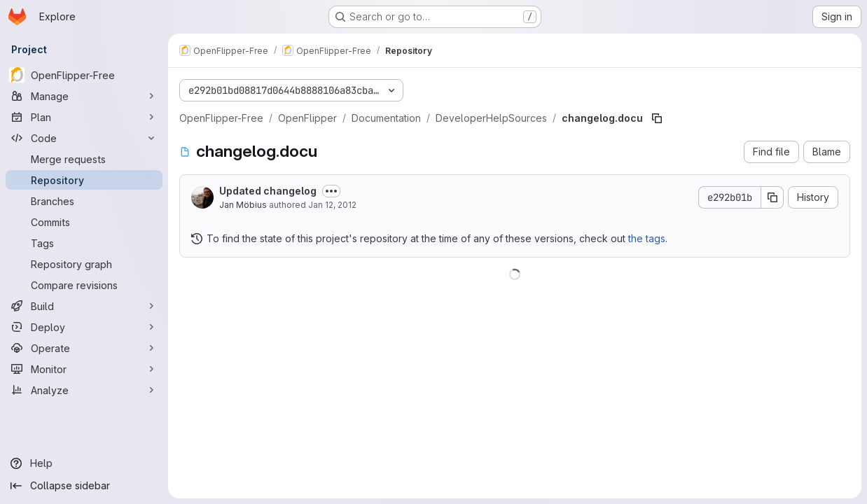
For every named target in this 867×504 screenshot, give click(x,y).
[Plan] (84, 117)
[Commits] (84, 222)
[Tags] (84, 243)
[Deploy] (84, 327)
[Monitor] (84, 369)
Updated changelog (268, 191)
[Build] (84, 306)
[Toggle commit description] (331, 191)
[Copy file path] (657, 118)
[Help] (84, 463)
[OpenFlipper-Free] (84, 75)
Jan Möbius (243, 205)
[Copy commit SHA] (772, 197)
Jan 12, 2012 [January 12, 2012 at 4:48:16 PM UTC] (332, 205)
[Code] (84, 138)
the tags (647, 238)
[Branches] (84, 201)
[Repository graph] (84, 264)
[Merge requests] (84, 159)
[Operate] (84, 348)
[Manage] (84, 96)
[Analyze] (84, 390)
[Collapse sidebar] (84, 486)
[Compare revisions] (84, 285)
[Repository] (84, 180)
